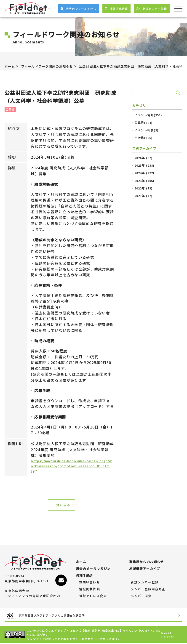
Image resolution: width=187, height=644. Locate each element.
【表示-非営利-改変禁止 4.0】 (102, 631)
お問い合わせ (90, 582)
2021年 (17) (144, 196)
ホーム (11, 66)
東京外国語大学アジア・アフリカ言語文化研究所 (47, 616)
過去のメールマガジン (93, 569)
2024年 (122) (145, 173)
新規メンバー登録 (145, 582)
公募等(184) (144, 123)
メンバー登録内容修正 (148, 589)
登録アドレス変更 (93, 596)
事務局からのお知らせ (147, 562)
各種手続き (85, 575)
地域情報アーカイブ (145, 569)
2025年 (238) (145, 165)
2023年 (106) (145, 181)
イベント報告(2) (147, 130)
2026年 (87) (144, 158)
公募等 (10, 109)
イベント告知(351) (148, 115)
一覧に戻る (61, 507)
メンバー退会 (141, 596)
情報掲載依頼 (90, 589)
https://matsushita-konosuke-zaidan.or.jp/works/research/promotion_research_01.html (72, 467)
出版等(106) (144, 138)
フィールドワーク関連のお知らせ (52, 66)
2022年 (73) (144, 188)
